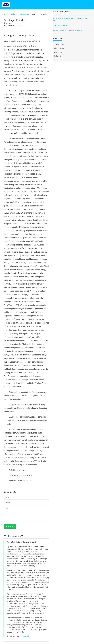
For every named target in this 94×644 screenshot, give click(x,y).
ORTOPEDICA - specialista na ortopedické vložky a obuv (71, 19)
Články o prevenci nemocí (20, 14)
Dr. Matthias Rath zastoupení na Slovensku (68, 30)
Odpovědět (26, 636)
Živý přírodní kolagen (61, 25)
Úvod (6, 14)
